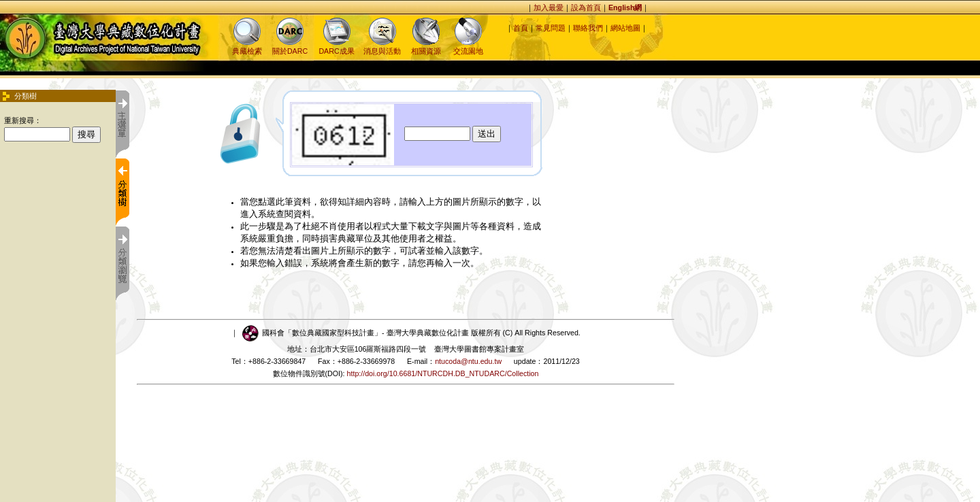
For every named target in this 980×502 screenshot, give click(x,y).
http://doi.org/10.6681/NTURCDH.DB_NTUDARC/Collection (443, 373)
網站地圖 (625, 28)
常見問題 (551, 28)
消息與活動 (382, 47)
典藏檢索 (247, 47)
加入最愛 (549, 7)
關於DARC (290, 47)
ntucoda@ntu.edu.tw (468, 361)
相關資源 (426, 47)
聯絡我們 (588, 28)
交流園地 (468, 47)
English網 (625, 7)
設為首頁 (586, 7)
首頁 (521, 28)
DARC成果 (336, 47)
